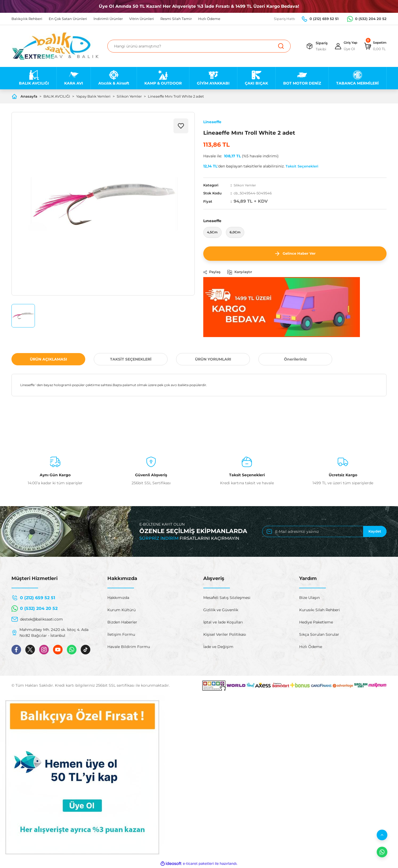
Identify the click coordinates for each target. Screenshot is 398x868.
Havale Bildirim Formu (129, 647)
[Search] (199, 46)
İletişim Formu (121, 635)
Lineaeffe (212, 122)
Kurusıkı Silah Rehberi (320, 610)
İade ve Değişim (218, 647)
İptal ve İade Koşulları (223, 623)
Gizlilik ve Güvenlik (221, 610)
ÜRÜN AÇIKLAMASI (48, 360)
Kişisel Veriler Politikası (225, 635)
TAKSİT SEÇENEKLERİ (131, 360)
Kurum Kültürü (121, 610)
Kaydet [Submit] (375, 532)
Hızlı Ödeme (311, 647)
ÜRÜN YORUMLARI (213, 360)
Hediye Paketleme (316, 623)
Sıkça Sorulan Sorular (319, 635)
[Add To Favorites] (181, 126)
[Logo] (55, 46)
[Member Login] (342, 46)
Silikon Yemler (246, 185)
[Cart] (374, 46)
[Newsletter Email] (324, 532)
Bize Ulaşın (309, 598)
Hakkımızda (118, 598)
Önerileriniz (295, 360)
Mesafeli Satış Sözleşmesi (227, 598)
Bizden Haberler (122, 623)
